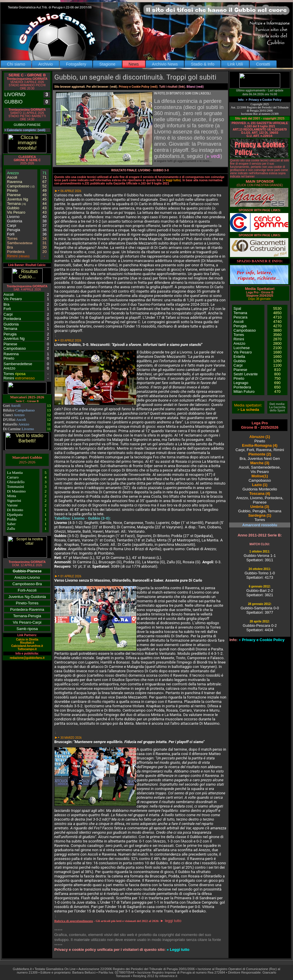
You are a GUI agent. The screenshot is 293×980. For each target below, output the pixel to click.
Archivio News (165, 64)
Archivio (46, 64)
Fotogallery (76, 64)
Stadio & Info (203, 64)
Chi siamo (16, 64)
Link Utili (235, 64)
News (134, 64)
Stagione (107, 64)
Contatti (263, 64)
